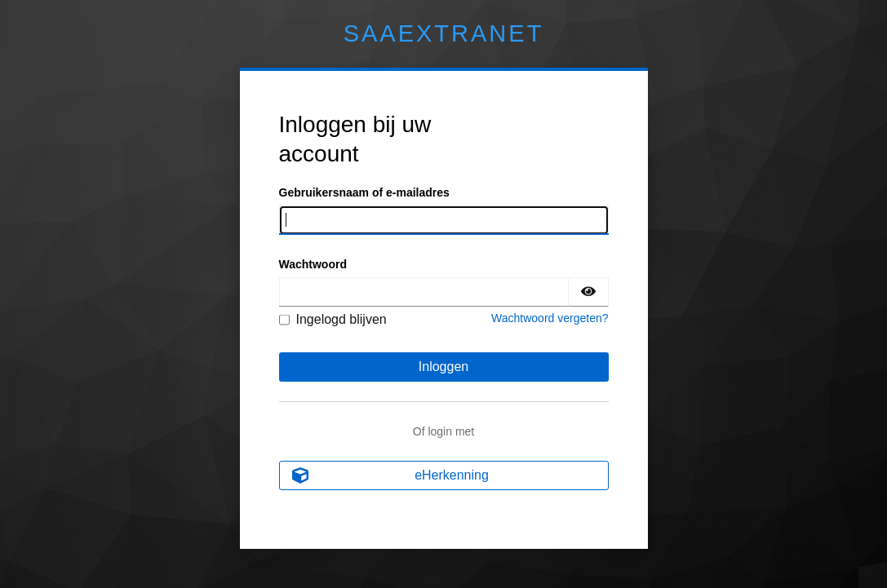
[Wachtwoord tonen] (588, 292)
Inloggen (443, 367)
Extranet (444, 33)
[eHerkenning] (444, 475)
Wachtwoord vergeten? (550, 318)
